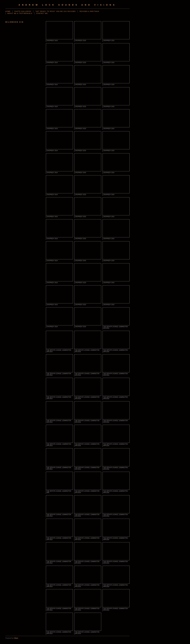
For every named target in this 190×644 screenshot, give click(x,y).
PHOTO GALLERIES (23, 11)
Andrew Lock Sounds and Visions (67, 5)
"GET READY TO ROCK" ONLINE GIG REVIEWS (55, 11)
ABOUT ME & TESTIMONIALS (20, 13)
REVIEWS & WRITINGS (89, 11)
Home (8, 11)
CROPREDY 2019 (52, 41)
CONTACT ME (42, 13)
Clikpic (16, 638)
